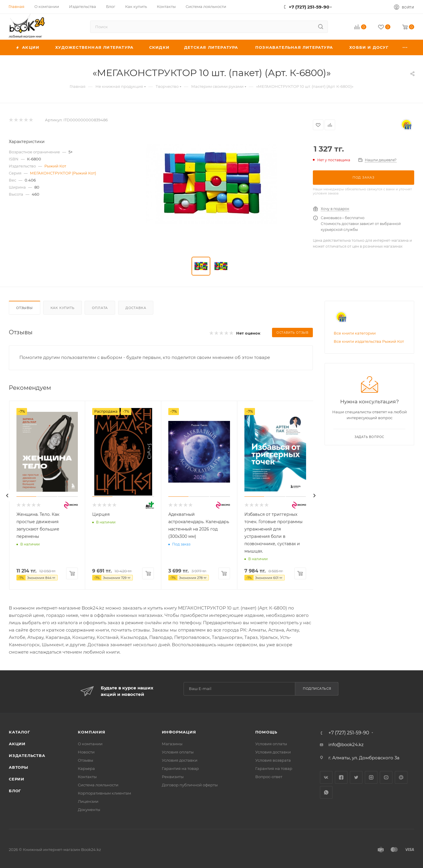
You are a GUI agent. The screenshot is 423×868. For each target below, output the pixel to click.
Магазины (172, 744)
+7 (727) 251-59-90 (309, 7)
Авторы (19, 767)
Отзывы (25, 308)
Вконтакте (326, 777)
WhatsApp (326, 792)
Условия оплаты (178, 752)
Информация (179, 732)
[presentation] (7, 496)
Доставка (136, 308)
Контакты (87, 777)
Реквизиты (173, 777)
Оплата (100, 308)
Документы (89, 810)
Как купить (63, 308)
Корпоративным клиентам (104, 793)
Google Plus (401, 777)
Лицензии (88, 801)
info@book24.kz (346, 744)
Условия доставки (180, 760)
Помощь (266, 732)
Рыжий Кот (55, 166)
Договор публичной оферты (190, 785)
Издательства (27, 755)
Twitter (356, 777)
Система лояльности (98, 785)
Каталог (20, 732)
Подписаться (317, 689)
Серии (17, 779)
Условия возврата (273, 760)
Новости (86, 752)
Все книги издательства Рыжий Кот (369, 341)
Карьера (86, 768)
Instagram (371, 777)
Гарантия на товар (180, 768)
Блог (15, 791)
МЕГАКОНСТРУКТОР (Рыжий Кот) (63, 173)
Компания (92, 732)
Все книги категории (355, 333)
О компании (90, 744)
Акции (17, 744)
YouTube (386, 777)
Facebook (341, 777)
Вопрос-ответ (269, 777)
